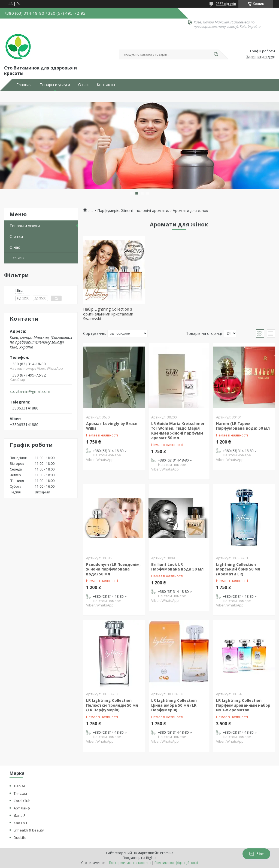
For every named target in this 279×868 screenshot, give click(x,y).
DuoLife (20, 837)
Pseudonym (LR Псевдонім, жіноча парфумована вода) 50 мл (113, 569)
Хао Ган (20, 823)
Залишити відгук (260, 57)
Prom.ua (167, 853)
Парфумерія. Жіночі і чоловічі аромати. (133, 211)
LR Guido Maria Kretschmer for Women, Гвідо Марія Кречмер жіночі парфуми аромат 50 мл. (178, 431)
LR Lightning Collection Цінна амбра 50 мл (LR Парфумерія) (174, 705)
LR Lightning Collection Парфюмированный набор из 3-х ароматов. (243, 705)
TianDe (19, 786)
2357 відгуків (226, 4)
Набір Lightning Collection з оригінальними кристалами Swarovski (108, 314)
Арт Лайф (22, 808)
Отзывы (17, 258)
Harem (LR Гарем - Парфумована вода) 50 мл (243, 426)
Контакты (106, 85)
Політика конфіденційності (176, 863)
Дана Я (20, 815)
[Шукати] (216, 54)
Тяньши (20, 793)
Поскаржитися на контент (130, 863)
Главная (24, 85)
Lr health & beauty (29, 830)
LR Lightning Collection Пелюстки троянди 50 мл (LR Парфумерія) (112, 705)
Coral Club (22, 801)
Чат (256, 854)
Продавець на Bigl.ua (139, 858)
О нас (83, 85)
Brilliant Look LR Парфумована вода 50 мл (177, 567)
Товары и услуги (55, 85)
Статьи (16, 236)
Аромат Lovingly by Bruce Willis (112, 426)
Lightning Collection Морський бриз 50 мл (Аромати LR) (238, 569)
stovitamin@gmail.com (30, 391)
